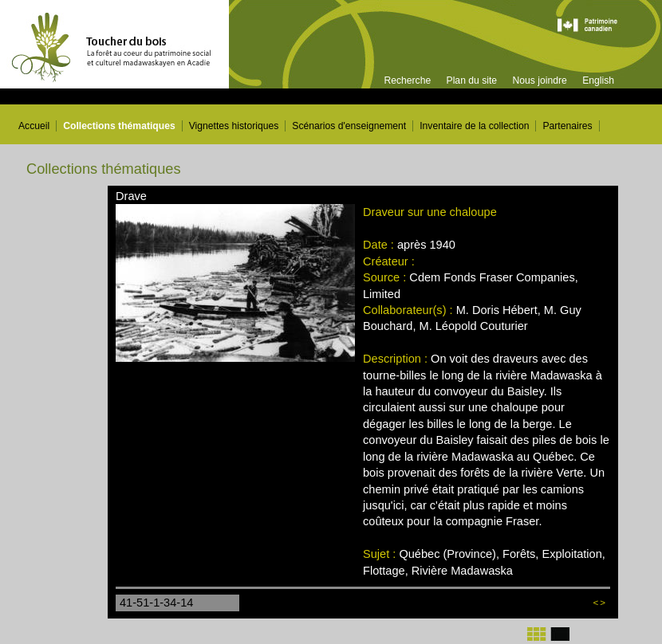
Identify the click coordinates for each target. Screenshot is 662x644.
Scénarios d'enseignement (349, 126)
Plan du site (472, 80)
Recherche (407, 80)
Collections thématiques (119, 126)
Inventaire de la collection (474, 126)
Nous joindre (539, 80)
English (598, 80)
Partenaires (567, 126)
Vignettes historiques (234, 126)
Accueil (34, 126)
